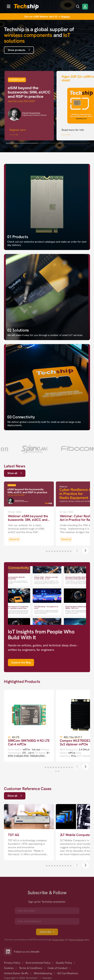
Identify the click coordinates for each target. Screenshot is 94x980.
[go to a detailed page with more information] (29, 514)
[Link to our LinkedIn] (9, 952)
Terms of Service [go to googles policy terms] (76, 940)
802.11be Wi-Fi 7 (73, 737)
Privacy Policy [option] (12, 963)
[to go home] (26, 7)
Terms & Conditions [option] (31, 968)
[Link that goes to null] (29, 105)
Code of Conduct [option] (58, 968)
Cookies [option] (9, 968)
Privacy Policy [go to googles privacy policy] (58, 940)
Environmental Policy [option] (38, 963)
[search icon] (78, 7)
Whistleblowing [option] (43, 973)
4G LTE (16, 737)
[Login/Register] (85, 7)
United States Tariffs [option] (16, 973)
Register (66, 17)
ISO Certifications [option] (68, 973)
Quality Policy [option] (64, 963)
